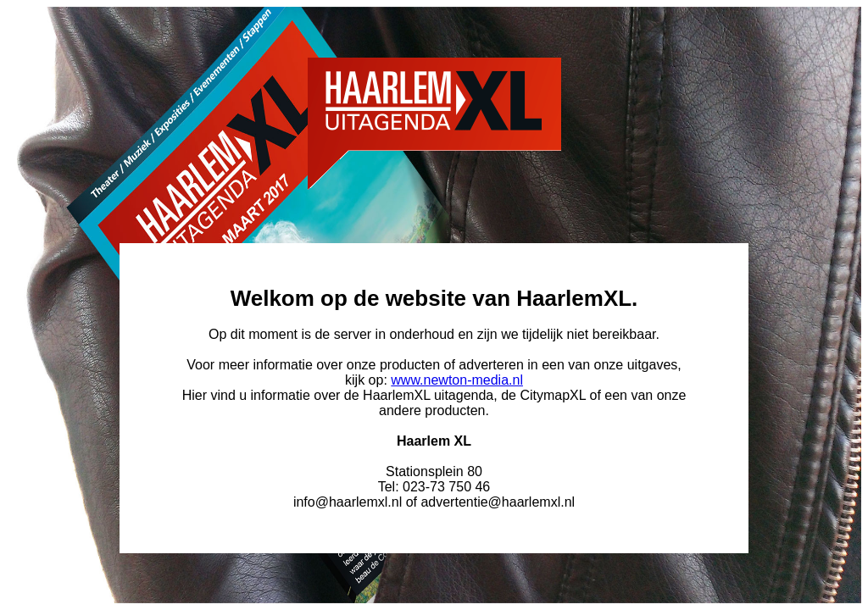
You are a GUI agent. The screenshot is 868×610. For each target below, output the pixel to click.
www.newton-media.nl (457, 380)
